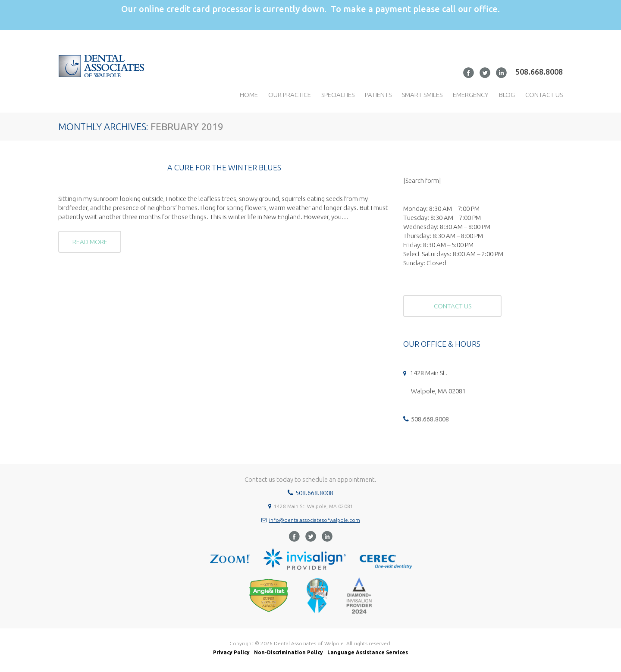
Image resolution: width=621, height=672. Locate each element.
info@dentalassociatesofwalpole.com (315, 520)
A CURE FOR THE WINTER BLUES (224, 167)
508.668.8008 (539, 72)
